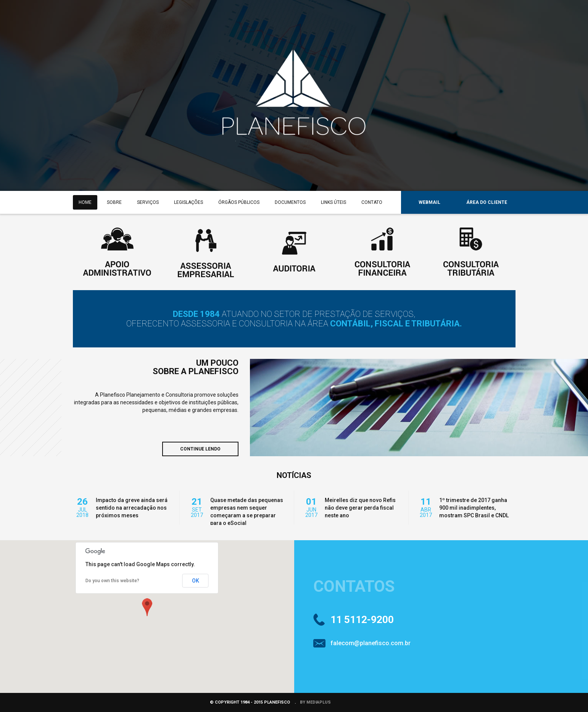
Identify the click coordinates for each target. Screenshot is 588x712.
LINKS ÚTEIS (333, 202)
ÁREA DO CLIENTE (487, 202)
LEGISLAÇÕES (188, 202)
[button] (147, 607)
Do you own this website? (112, 581)
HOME (85, 202)
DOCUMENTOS (290, 202)
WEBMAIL (429, 202)
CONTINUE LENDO (200, 449)
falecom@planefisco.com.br (371, 643)
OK (196, 581)
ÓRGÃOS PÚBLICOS (239, 202)
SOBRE (114, 202)
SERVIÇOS (148, 202)
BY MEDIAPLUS (315, 702)
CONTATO (372, 202)
